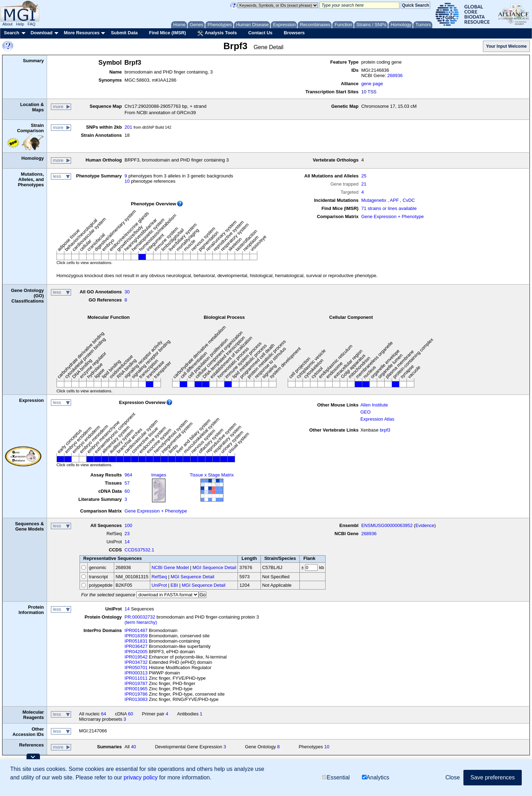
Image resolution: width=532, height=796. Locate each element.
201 (128, 127)
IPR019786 (136, 694)
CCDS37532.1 (139, 550)
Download (41, 33)
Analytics (376, 777)
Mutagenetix (374, 200)
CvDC (409, 200)
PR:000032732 (140, 617)
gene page (372, 84)
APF (394, 200)
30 (127, 292)
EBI (174, 585)
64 (104, 714)
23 (127, 534)
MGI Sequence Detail (215, 567)
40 (133, 747)
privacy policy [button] (141, 777)
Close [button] (453, 777)
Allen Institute (374, 405)
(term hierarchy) (141, 622)
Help (20, 24)
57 (127, 483)
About (8, 24)
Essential (336, 777)
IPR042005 (136, 652)
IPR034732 (136, 662)
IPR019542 (136, 657)
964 (128, 475)
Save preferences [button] (493, 777)
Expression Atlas (377, 419)
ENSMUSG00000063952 (387, 525)
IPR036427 (136, 646)
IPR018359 (136, 636)
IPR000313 (136, 673)
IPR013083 (136, 699)
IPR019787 (136, 683)
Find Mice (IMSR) (167, 33)
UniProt (159, 585)
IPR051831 (136, 641)
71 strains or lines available (389, 208)
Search (11, 33)
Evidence (425, 525)
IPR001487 (136, 630)
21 (364, 184)
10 (127, 181)
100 (128, 525)
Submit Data (124, 33)
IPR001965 (136, 689)
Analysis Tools (217, 33)
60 (127, 491)
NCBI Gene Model (170, 567)
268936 (395, 75)
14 (127, 542)
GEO (365, 412)
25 (364, 176)
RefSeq (159, 577)
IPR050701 (136, 668)
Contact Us (260, 33)
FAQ (31, 24)
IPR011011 (136, 678)
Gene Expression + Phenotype (393, 216)
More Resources (81, 33)
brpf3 (385, 430)
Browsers (294, 33)
